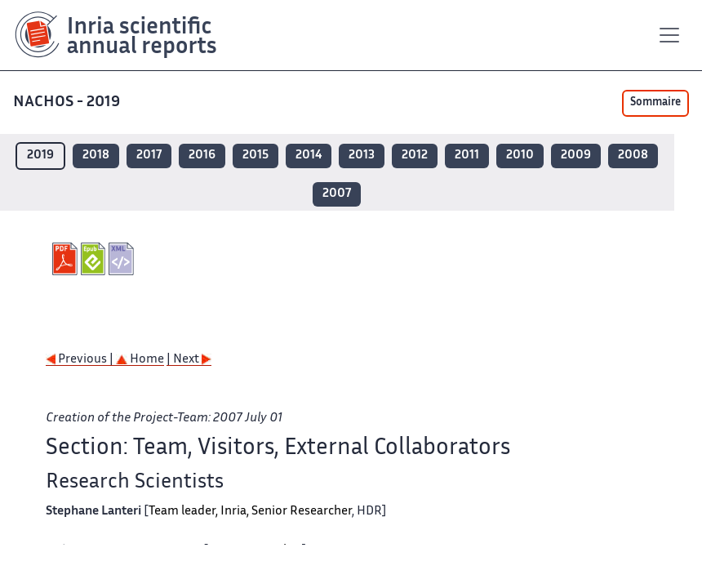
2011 (467, 156)
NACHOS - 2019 (68, 102)
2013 (362, 156)
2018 (96, 156)
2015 (255, 156)
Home (140, 360)
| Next (189, 360)
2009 (576, 156)
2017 (149, 156)
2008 (633, 156)
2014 (309, 156)
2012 (415, 156)
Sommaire (655, 103)
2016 (202, 156)
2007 (337, 194)
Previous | (81, 360)
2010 (520, 156)
